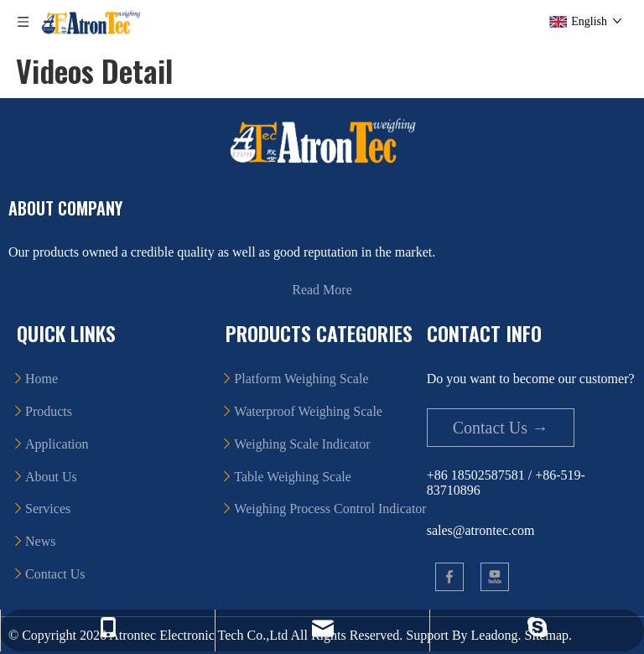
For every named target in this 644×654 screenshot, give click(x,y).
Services (48, 509)
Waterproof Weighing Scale (308, 411)
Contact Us (55, 574)
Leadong (495, 635)
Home (42, 379)
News (40, 541)
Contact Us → (501, 428)
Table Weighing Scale (292, 477)
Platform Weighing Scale (301, 379)
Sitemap (547, 635)
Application (57, 444)
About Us (51, 477)
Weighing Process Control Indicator (330, 509)
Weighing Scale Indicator (302, 444)
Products (49, 411)
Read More (322, 290)
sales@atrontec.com (481, 530)
